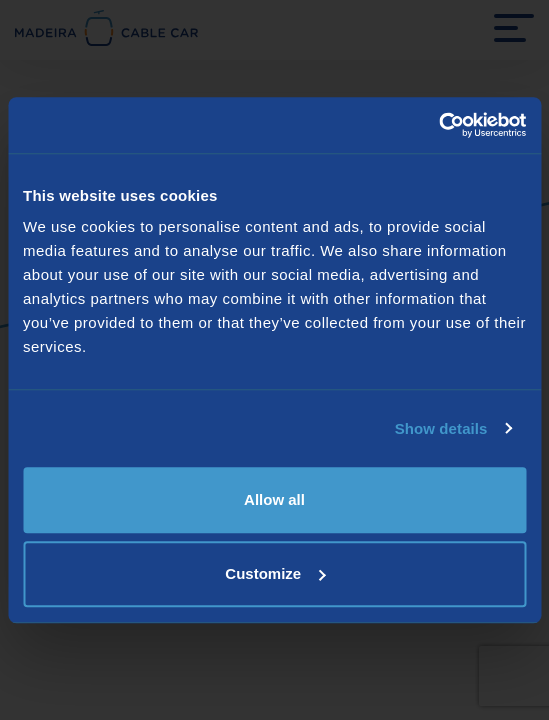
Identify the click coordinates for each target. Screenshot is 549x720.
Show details (441, 428)
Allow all (274, 499)
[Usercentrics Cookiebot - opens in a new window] (438, 125)
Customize (275, 573)
